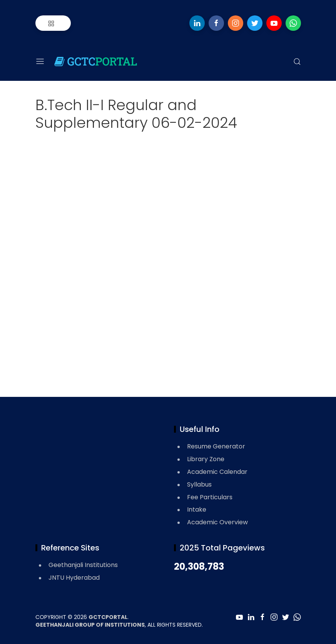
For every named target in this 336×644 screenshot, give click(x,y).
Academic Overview (217, 522)
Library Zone (206, 459)
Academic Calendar (217, 472)
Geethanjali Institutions (83, 565)
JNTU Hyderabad (74, 578)
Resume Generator (216, 446)
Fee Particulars (210, 497)
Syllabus (199, 484)
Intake (197, 509)
